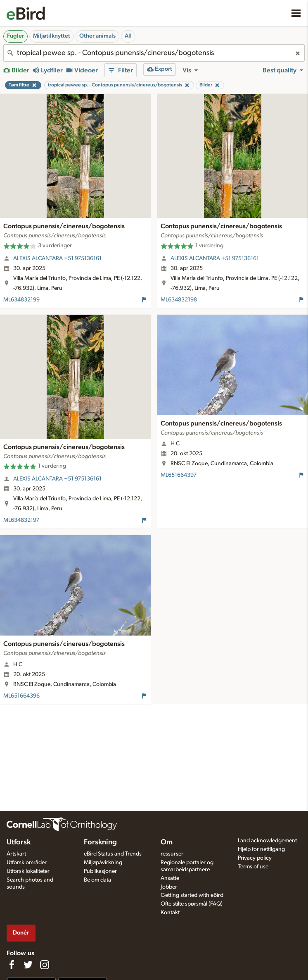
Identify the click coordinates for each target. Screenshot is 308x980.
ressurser (172, 854)
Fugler (15, 36)
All (128, 36)
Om (167, 842)
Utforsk (19, 842)
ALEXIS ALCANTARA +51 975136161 (57, 258)
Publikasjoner (100, 871)
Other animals (97, 36)
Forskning (100, 842)
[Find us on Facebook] (12, 965)
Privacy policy (255, 858)
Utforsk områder (27, 863)
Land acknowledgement (267, 841)
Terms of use (253, 867)
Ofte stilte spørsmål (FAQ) (192, 904)
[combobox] (154, 53)
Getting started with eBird (192, 895)
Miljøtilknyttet (52, 36)
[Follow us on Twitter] (28, 965)
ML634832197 (21, 520)
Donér (21, 933)
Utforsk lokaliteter (28, 871)
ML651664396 (21, 696)
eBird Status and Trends (113, 854)
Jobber (169, 887)
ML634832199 (21, 300)
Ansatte (170, 878)
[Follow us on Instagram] (45, 965)
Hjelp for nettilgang (261, 849)
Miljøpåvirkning (103, 863)
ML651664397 (179, 475)
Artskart (16, 854)
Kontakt (170, 913)
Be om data (97, 880)
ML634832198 (179, 300)
